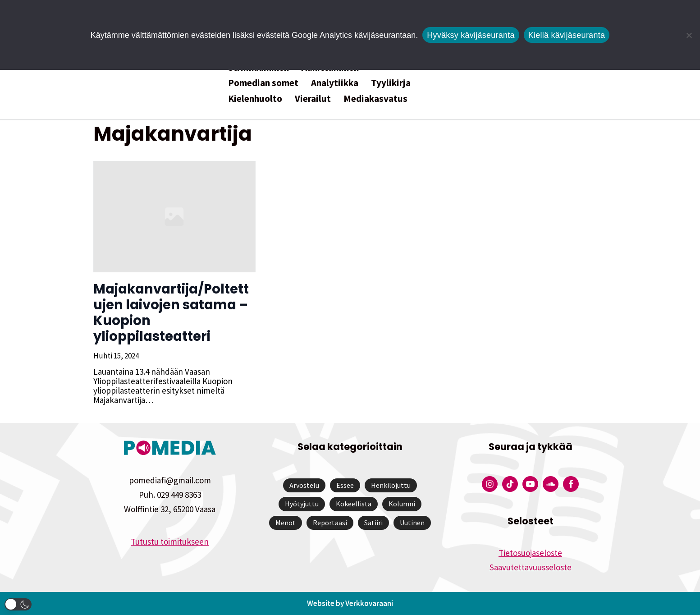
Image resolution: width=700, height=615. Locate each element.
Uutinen (412, 523)
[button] (18, 604)
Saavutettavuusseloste (531, 567)
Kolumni (402, 504)
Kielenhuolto (255, 99)
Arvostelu (304, 485)
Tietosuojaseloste (530, 553)
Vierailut (313, 99)
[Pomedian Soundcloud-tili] (551, 484)
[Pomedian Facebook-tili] (571, 484)
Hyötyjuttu (302, 504)
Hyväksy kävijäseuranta (471, 35)
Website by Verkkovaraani (350, 603)
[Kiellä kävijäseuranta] (689, 35)
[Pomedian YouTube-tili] (530, 484)
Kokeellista (354, 504)
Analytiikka (335, 83)
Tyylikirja (391, 83)
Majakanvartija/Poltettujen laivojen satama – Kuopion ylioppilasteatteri (171, 313)
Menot (286, 523)
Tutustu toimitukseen (170, 542)
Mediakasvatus (375, 99)
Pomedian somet (263, 83)
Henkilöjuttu (391, 485)
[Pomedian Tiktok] (510, 484)
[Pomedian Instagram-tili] (490, 484)
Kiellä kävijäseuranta (567, 35)
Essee (345, 485)
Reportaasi (330, 523)
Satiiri (373, 523)
